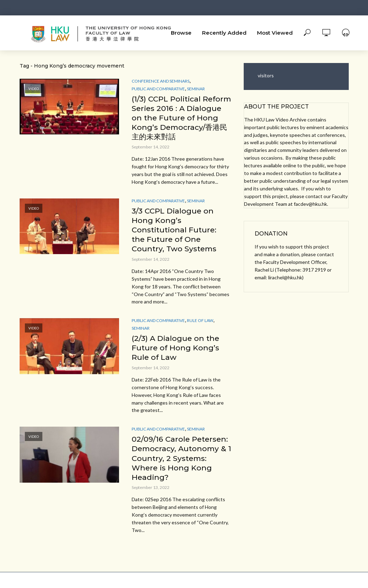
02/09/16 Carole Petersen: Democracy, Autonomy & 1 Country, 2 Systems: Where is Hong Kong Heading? (180, 473)
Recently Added (224, 33)
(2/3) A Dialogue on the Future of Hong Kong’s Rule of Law (177, 361)
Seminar (196, 89)
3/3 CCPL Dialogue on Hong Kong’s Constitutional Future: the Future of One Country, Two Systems (176, 242)
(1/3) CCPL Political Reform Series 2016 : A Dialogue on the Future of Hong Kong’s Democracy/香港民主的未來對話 (179, 123)
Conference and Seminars (161, 81)
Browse (181, 33)
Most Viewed (275, 33)
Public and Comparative (158, 89)
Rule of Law (200, 334)
